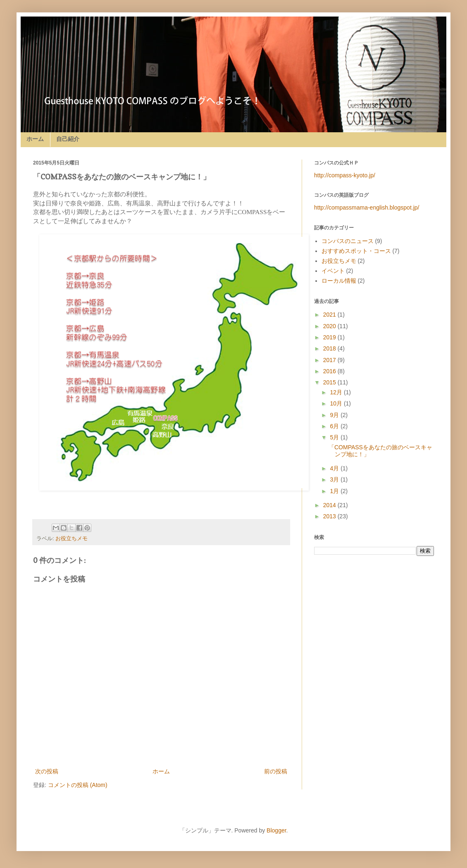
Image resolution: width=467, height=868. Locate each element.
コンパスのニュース (348, 241)
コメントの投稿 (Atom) (78, 785)
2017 (330, 360)
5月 (335, 437)
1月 (335, 491)
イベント (333, 271)
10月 (337, 403)
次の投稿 (47, 771)
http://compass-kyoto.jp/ (345, 175)
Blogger (276, 830)
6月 (335, 426)
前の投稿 (276, 771)
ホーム (35, 139)
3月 (335, 479)
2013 (330, 516)
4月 (335, 468)
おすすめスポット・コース (356, 251)
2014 (330, 505)
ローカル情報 (339, 281)
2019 (330, 337)
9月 (335, 415)
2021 (330, 315)
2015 (330, 382)
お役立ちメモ (71, 539)
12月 (337, 392)
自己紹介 (68, 139)
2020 (330, 326)
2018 (330, 348)
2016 (330, 371)
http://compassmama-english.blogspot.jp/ (367, 207)
